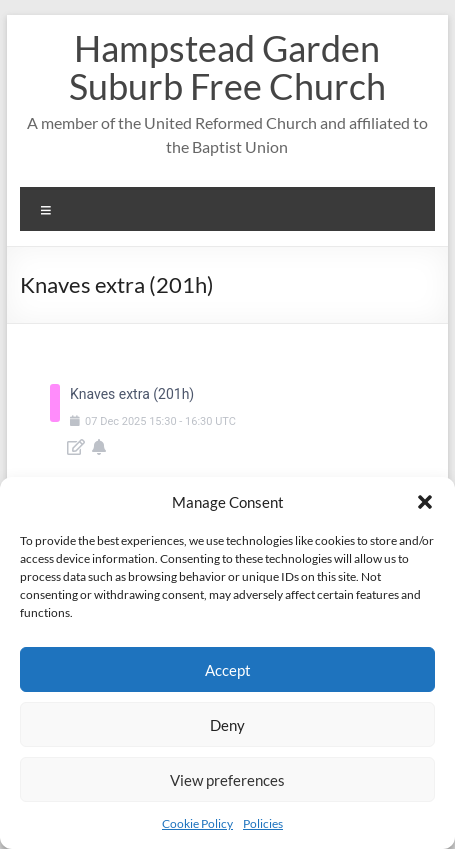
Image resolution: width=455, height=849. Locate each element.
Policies (263, 823)
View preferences (227, 780)
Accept (228, 670)
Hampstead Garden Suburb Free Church (227, 67)
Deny (227, 725)
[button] (425, 502)
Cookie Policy (197, 823)
